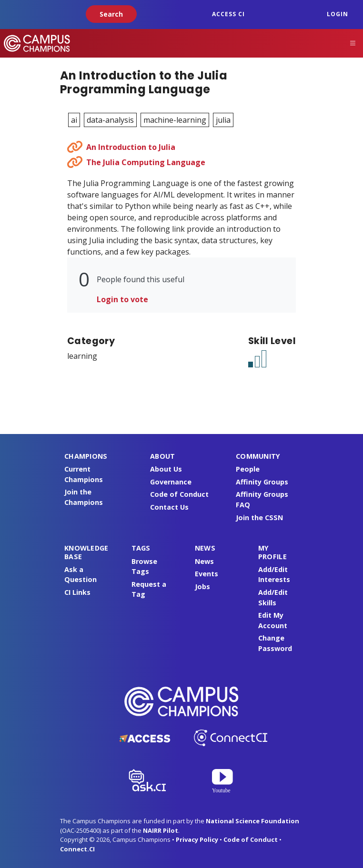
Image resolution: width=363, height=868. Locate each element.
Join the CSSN (259, 518)
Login (338, 14)
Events (207, 574)
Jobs (202, 587)
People (248, 469)
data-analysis (110, 120)
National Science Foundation (252, 821)
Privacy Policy (197, 839)
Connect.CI (77, 849)
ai (74, 120)
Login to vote (122, 299)
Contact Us (169, 507)
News (204, 561)
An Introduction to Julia (131, 147)
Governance (171, 482)
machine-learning (175, 120)
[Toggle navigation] (353, 43)
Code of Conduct (179, 494)
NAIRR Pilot (161, 830)
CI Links (77, 592)
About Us (166, 469)
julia (223, 120)
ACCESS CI (228, 14)
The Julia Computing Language (146, 162)
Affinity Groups (262, 482)
